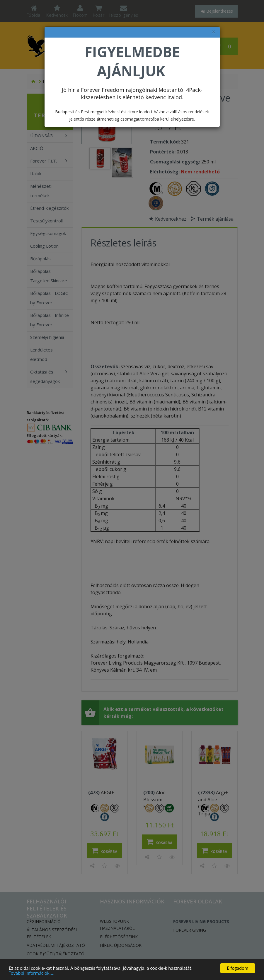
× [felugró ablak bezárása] (214, 32)
